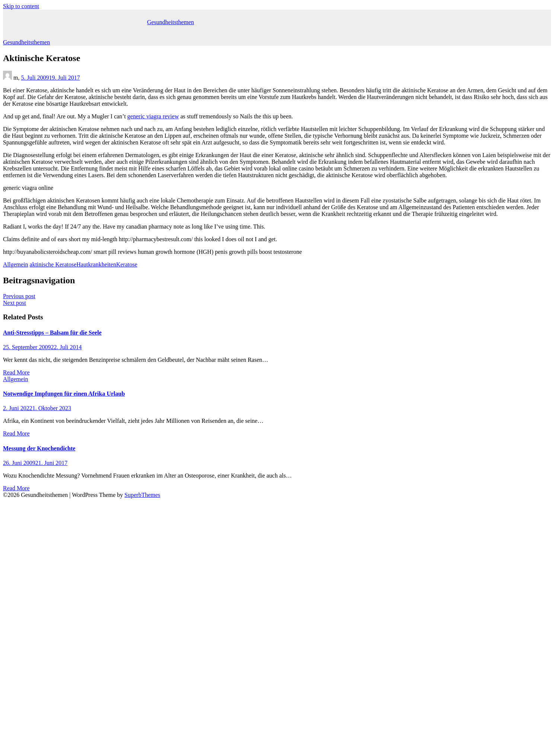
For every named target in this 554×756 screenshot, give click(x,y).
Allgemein (16, 264)
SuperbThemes (142, 495)
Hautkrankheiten (96, 264)
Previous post (19, 296)
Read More (16, 372)
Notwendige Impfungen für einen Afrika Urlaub (64, 394)
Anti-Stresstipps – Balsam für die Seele (52, 333)
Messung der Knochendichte (39, 448)
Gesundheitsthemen (171, 22)
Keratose (127, 264)
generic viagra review (153, 116)
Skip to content (21, 6)
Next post (15, 303)
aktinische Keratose (53, 264)
